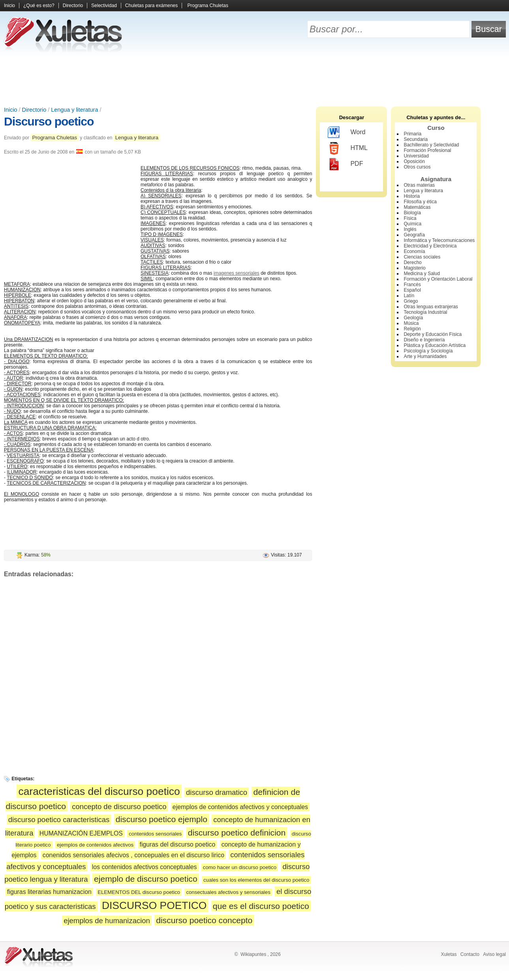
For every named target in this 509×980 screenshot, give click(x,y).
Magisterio (414, 268)
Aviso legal (494, 954)
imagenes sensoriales (237, 273)
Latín (409, 296)
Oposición (414, 161)
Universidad (416, 156)
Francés (412, 285)
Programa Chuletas (208, 6)
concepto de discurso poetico (119, 807)
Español (412, 290)
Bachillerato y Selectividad (431, 145)
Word (347, 133)
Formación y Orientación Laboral (438, 279)
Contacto (470, 954)
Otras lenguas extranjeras (431, 307)
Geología (413, 318)
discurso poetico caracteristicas (59, 820)
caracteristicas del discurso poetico (99, 791)
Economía (414, 251)
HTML (348, 148)
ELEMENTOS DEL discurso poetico (139, 892)
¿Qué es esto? (39, 6)
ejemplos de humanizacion (107, 921)
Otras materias (419, 185)
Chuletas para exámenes (151, 6)
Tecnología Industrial (425, 312)
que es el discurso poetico (261, 906)
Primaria (412, 134)
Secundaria (416, 139)
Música (411, 323)
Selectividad (104, 6)
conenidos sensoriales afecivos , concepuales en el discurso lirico (133, 855)
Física (410, 218)
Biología (412, 213)
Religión (412, 329)
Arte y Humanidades (425, 356)
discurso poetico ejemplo (162, 819)
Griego (411, 301)
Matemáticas (417, 207)
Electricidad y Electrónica (430, 246)
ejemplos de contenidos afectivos (95, 845)
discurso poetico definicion (237, 833)
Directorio (73, 6)
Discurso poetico (49, 121)
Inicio (9, 6)
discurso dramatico (217, 792)
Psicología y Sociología (428, 351)
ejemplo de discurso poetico (146, 879)
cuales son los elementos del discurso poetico (256, 880)
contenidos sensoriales (155, 834)
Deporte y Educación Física (433, 334)
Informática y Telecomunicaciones (439, 240)
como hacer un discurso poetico (240, 867)
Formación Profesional (427, 150)
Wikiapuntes (253, 954)
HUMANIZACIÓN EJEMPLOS (81, 833)
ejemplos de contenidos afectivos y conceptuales (240, 807)
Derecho (412, 262)
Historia (412, 196)
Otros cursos (417, 167)
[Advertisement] (255, 79)
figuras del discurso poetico (178, 844)
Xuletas (449, 954)
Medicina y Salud (422, 274)
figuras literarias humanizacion (49, 892)
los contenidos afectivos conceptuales (145, 867)
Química (412, 224)
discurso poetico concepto (204, 920)
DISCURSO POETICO (154, 905)
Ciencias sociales (422, 257)
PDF (345, 164)
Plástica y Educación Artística (435, 345)
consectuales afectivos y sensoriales (228, 892)
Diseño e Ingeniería (424, 340)
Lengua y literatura (74, 110)
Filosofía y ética (420, 202)
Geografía (414, 235)
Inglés (410, 229)
